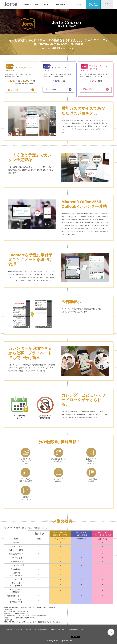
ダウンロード (60, 5)
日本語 (79, 4)
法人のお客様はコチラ (58, 629)
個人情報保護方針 (41, 629)
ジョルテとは (26, 5)
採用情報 (19, 629)
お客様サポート (93, 5)
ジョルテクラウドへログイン (107, 5)
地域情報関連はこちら (76, 629)
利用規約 (28, 629)
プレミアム (47, 5)
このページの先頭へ (111, 632)
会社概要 (9, 629)
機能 (37, 5)
